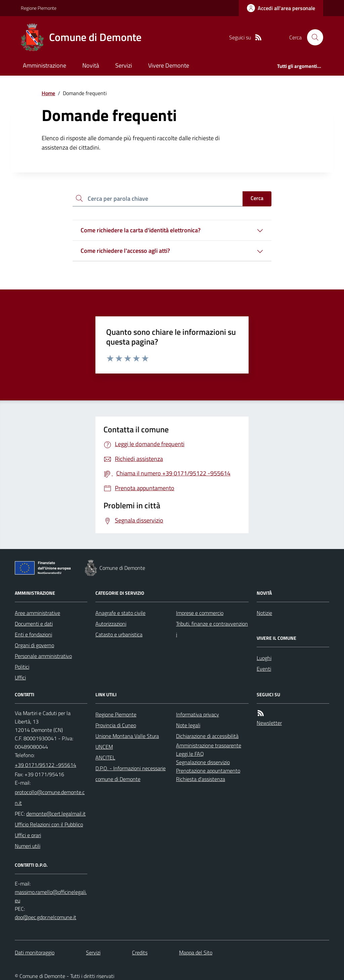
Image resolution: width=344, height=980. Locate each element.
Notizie (264, 613)
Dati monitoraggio (35, 952)
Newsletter (269, 723)
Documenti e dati (34, 624)
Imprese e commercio (200, 613)
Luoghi (264, 658)
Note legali (188, 725)
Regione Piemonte (39, 8)
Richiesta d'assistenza (201, 779)
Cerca (257, 198)
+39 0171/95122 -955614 (46, 765)
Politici (22, 667)
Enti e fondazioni (33, 634)
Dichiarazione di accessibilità (207, 736)
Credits (140, 952)
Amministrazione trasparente (209, 745)
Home (48, 93)
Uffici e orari (28, 835)
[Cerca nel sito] (312, 37)
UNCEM (104, 747)
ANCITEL (105, 757)
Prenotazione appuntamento (208, 771)
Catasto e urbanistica (119, 634)
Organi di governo (34, 645)
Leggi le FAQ (190, 754)
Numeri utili (28, 846)
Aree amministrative (37, 613)
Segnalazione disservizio (203, 762)
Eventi (264, 669)
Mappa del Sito (196, 952)
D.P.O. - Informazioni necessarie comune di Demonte (131, 774)
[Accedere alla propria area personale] (281, 8)
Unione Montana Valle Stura (127, 736)
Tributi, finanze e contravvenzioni (212, 629)
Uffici (20, 677)
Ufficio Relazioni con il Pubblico (49, 824)
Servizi (124, 65)
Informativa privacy (198, 714)
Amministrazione (45, 65)
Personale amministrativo (43, 656)
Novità (91, 65)
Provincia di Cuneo (116, 725)
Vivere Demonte (169, 65)
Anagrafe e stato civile (120, 613)
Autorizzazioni (111, 624)
